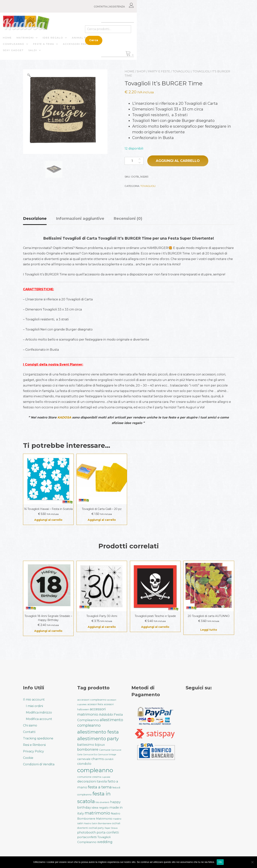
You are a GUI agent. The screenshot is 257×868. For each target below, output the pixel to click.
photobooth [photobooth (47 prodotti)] (87, 832)
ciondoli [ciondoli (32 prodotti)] (109, 759)
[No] (252, 862)
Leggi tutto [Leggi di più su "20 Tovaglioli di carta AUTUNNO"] (209, 630)
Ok (220, 862)
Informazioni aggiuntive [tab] (80, 219)
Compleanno (129, 41)
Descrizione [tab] (35, 219)
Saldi (89, 48)
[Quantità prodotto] (134, 162)
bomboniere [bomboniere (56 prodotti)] (88, 749)
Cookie (28, 758)
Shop (141, 72)
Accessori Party (37, 48)
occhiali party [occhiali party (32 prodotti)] (96, 828)
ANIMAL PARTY (103, 41)
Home (27, 41)
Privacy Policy (33, 751)
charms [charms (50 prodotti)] (98, 759)
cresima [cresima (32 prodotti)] (97, 777)
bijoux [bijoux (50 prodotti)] (100, 745)
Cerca (195, 41)
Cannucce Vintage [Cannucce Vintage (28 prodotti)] (107, 755)
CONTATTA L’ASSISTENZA (210, 7)
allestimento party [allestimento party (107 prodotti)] (98, 739)
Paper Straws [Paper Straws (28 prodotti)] (111, 828)
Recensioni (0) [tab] (128, 219)
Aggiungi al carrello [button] (48, 521)
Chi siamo (30, 725)
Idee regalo (73, 41)
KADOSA (64, 418)
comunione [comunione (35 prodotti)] (84, 777)
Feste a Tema (160, 41)
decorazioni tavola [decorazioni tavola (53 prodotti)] (92, 781)
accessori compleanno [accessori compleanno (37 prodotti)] (92, 700)
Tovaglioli (181, 72)
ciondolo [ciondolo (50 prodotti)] (84, 764)
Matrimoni (45, 41)
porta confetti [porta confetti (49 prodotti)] (108, 832)
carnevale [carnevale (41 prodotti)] (84, 759)
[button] (29, 76)
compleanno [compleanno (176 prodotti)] (95, 770)
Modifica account (39, 719)
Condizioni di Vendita (39, 764)
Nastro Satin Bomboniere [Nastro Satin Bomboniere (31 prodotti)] (98, 823)
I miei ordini (34, 706)
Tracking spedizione (38, 738)
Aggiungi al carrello (178, 162)
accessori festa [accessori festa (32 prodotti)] (95, 704)
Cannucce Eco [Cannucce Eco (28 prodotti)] (90, 755)
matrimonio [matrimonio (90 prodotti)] (97, 813)
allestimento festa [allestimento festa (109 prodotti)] (98, 732)
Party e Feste (159, 72)
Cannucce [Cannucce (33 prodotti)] (105, 750)
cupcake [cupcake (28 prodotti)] (106, 777)
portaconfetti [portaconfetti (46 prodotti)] (87, 837)
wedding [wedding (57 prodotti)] (105, 842)
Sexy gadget (70, 48)
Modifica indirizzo (39, 712)
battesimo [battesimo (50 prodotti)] (86, 745)
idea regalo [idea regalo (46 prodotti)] (100, 808)
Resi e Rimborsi (34, 745)
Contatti (29, 732)
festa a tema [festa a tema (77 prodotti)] (100, 787)
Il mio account (34, 700)
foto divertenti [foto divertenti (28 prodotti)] (102, 802)
